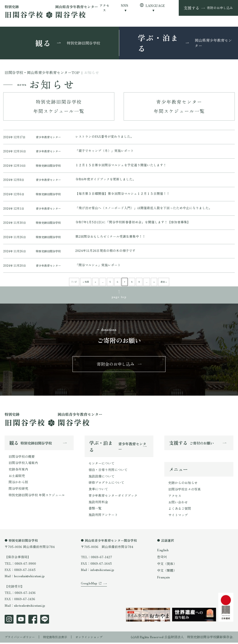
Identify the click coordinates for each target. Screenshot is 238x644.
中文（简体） (167, 565)
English (163, 552)
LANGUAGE (155, 6)
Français (163, 578)
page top (119, 298)
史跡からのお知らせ (183, 486)
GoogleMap (89, 590)
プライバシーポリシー (21, 638)
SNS (124, 5)
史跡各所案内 (18, 471)
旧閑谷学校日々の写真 (185, 492)
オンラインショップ (94, 638)
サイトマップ (178, 517)
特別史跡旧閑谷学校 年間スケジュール (37, 497)
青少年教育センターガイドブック (113, 497)
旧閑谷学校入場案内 (23, 465)
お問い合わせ (178, 504)
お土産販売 (17, 478)
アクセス (104, 8)
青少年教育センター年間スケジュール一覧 (179, 106)
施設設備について (102, 478)
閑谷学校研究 (18, 490)
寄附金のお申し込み (116, 366)
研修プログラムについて (106, 485)
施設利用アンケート (103, 516)
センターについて (102, 466)
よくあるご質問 (180, 511)
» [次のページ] (153, 284)
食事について (98, 491)
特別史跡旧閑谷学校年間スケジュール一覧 (59, 106)
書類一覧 (95, 510)
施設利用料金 (98, 504)
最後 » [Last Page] (163, 284)
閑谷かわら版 (18, 484)
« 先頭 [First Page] (87, 284)
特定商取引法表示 (58, 638)
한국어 (162, 558)
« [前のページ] (96, 284)
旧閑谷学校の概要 (22, 459)
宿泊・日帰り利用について (108, 472)
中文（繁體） (167, 572)
